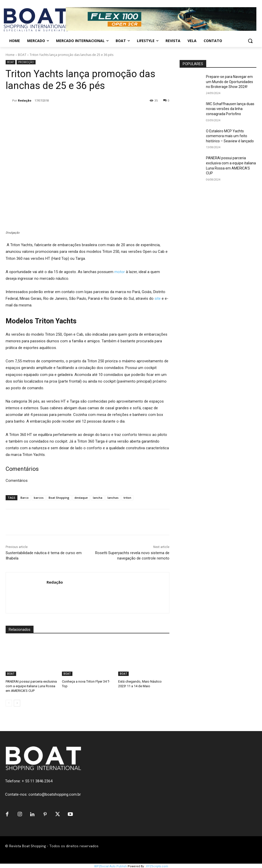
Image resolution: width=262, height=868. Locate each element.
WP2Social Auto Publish (111, 865)
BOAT (22, 55)
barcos (39, 498)
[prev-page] (9, 703)
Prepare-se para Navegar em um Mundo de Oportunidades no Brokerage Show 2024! (230, 82)
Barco (25, 498)
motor (120, 272)
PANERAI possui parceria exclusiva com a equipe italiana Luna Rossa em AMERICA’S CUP (31, 686)
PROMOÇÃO (26, 62)
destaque (81, 498)
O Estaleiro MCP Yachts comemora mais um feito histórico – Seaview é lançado (230, 136)
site (158, 298)
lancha (98, 498)
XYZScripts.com (157, 865)
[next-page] (17, 703)
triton (127, 498)
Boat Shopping (59, 498)
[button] (250, 41)
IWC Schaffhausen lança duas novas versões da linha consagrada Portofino (230, 109)
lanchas (113, 498)
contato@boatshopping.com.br (55, 794)
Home (10, 55)
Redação (25, 100)
